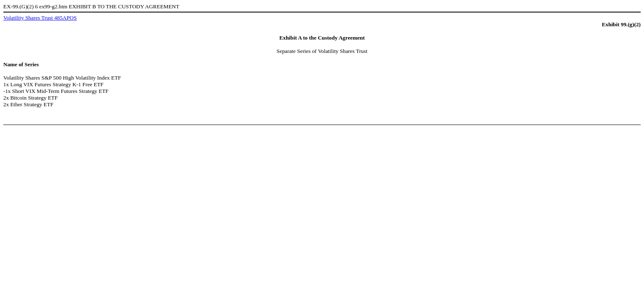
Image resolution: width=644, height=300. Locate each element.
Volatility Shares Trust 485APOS (40, 18)
